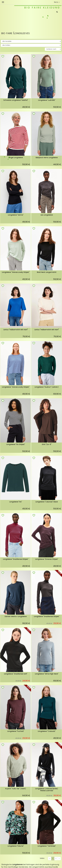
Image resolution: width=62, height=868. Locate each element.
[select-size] (31, 45)
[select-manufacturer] (31, 41)
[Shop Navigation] (3, 2)
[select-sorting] (53, 49)
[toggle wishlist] (3, 57)
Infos (57, 2)
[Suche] (57, 12)
